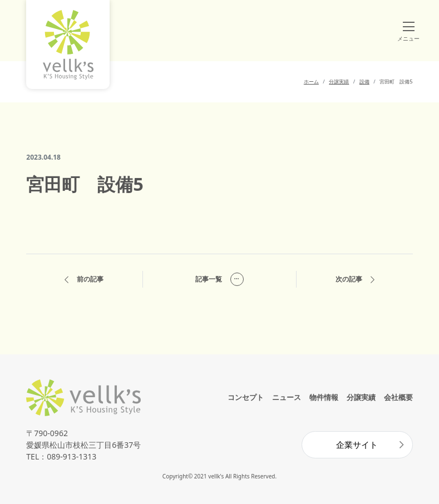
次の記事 (355, 280)
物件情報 (324, 397)
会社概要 (398, 397)
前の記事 (84, 280)
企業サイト (357, 444)
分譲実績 (361, 397)
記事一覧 (219, 279)
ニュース (287, 397)
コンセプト (246, 397)
